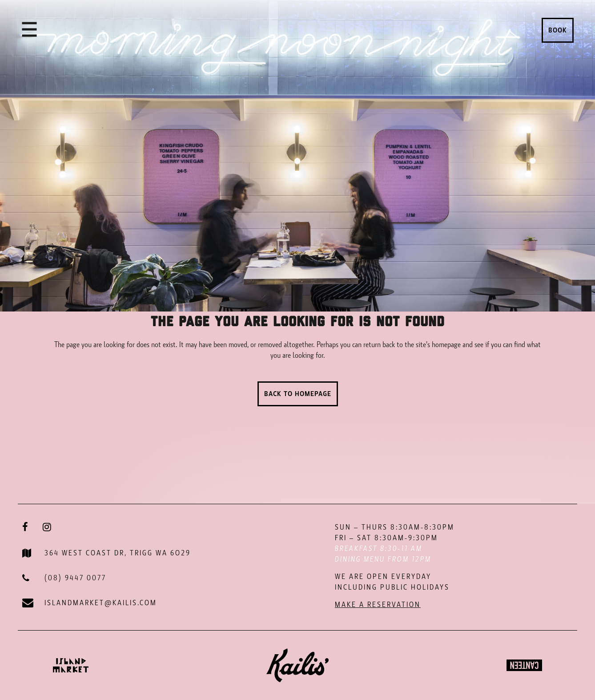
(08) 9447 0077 (75, 578)
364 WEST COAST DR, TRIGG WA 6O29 (118, 553)
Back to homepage (298, 394)
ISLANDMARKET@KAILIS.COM (101, 603)
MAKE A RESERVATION (378, 605)
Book (558, 30)
